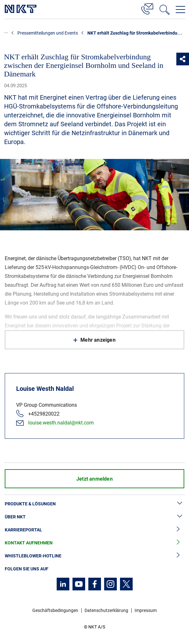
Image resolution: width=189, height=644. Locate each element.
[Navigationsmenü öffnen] (180, 10)
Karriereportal (94, 530)
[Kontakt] (147, 8)
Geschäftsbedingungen (55, 610)
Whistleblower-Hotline (94, 556)
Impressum (146, 610)
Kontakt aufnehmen (94, 543)
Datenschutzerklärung (106, 610)
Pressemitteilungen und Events (48, 33)
